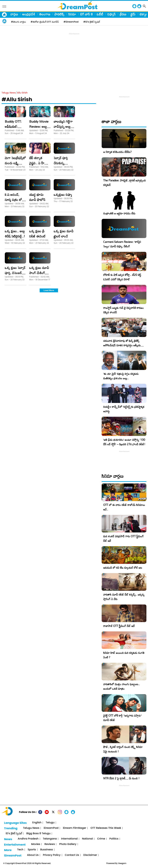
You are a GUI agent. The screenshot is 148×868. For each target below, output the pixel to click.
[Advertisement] (75, 58)
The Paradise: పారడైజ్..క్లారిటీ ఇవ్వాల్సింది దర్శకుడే (125, 183)
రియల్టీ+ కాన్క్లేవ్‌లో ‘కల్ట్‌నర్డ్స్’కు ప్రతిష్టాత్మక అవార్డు (124, 409)
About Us (33, 855)
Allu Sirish (22, 93)
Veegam (122, 863)
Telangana (50, 839)
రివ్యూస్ (111, 14)
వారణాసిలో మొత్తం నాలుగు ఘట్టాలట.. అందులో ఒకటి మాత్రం (122, 686)
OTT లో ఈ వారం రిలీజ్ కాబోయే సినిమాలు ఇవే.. (124, 507)
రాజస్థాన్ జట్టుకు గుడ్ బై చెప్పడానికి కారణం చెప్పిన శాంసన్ (123, 310)
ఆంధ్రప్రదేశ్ (29, 14)
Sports (32, 850)
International (69, 839)
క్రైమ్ (133, 14)
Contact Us (72, 855)
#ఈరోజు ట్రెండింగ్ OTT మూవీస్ (45, 22)
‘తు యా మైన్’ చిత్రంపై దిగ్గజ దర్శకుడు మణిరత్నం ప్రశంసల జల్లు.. (121, 376)
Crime (101, 839)
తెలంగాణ (45, 14)
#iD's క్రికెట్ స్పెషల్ (92, 22)
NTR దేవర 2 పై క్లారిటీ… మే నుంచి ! (121, 778)
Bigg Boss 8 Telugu (38, 834)
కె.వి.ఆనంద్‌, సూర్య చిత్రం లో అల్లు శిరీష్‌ (13, 200)
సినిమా (72, 14)
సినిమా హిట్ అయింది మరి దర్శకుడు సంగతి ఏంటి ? (124, 655)
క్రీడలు (123, 14)
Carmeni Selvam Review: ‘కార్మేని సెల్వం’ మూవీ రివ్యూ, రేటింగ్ (122, 244)
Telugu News (9, 93)
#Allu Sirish (17, 99)
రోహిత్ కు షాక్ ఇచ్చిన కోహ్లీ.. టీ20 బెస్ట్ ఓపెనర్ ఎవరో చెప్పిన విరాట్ (122, 277)
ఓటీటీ (100, 14)
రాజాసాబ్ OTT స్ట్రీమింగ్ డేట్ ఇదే (119, 626)
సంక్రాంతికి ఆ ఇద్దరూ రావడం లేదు (119, 213)
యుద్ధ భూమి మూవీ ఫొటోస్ (37, 197)
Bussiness (47, 850)
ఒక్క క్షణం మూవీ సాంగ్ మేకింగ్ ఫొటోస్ (39, 273)
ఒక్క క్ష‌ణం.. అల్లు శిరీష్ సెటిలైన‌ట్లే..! (15, 234)
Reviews (50, 844)
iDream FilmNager (74, 828)
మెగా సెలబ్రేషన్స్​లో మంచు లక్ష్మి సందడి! (15, 163)
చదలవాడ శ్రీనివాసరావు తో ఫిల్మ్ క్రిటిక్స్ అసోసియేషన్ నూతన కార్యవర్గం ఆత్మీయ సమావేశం (122, 345)
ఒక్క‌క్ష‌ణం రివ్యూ (63, 195)
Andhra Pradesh (28, 839)
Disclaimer (90, 855)
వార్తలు (14, 14)
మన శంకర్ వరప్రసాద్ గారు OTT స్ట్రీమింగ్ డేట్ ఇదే (123, 538)
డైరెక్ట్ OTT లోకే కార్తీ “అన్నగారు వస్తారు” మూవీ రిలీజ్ (123, 718)
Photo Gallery (68, 844)
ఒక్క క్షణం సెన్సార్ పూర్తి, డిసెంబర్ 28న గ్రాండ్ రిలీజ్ (15, 273)
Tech (20, 850)
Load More (49, 290)
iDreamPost (51, 828)
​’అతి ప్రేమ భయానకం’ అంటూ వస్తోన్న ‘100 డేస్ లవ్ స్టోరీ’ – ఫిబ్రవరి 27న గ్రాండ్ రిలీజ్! (124, 442)
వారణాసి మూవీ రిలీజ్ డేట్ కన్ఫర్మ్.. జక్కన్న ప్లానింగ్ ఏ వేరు (124, 597)
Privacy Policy (52, 855)
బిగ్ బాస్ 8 (86, 14)
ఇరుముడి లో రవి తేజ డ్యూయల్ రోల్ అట (123, 568)
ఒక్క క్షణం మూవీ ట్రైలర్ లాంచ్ (64, 234)
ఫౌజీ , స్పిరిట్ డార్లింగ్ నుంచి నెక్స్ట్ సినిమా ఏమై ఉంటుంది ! (123, 749)
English (37, 823)
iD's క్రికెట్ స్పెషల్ (14, 834)
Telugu (50, 823)
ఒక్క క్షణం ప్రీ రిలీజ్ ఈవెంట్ (37, 234)
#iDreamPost (71, 22)
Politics (114, 839)
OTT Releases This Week (106, 828)
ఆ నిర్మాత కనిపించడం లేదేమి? (117, 152)
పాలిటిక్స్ (59, 14)
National (87, 839)
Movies (36, 844)
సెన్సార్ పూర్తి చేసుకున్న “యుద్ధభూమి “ (62, 163)
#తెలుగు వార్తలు (18, 22)
